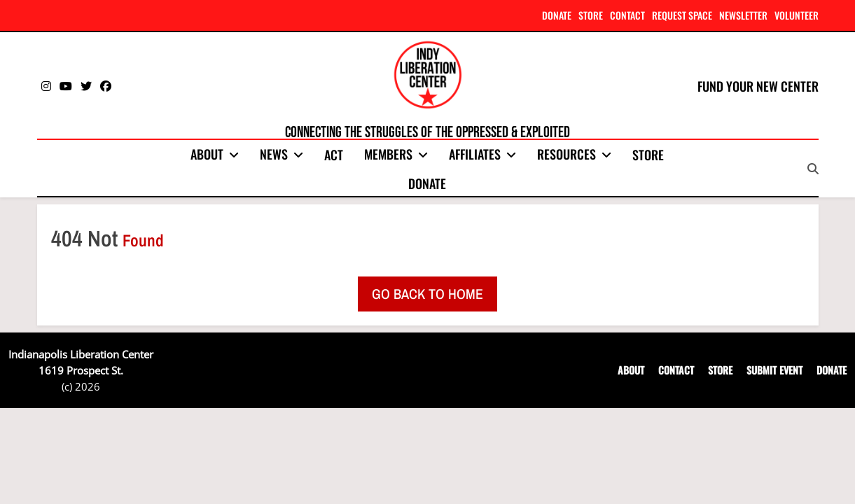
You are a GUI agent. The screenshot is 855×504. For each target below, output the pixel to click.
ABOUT (631, 370)
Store (648, 155)
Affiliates (475, 154)
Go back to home (427, 294)
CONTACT (627, 15)
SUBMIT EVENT (774, 370)
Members (388, 154)
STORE (591, 15)
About (207, 154)
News (274, 154)
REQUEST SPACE (682, 15)
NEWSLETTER (743, 15)
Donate (427, 183)
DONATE (557, 15)
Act (334, 155)
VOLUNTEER (797, 15)
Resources (566, 154)
